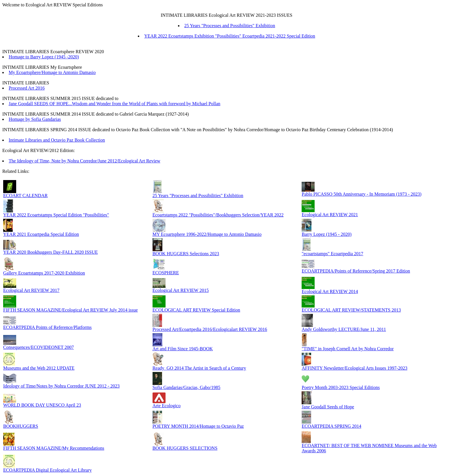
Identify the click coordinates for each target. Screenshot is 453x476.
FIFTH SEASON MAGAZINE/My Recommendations (54, 448)
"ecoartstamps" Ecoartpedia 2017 (332, 254)
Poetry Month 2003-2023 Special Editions (341, 387)
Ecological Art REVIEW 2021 (330, 215)
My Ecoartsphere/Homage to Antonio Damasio (52, 72)
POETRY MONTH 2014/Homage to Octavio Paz (198, 426)
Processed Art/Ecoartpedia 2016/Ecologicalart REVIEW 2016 (210, 329)
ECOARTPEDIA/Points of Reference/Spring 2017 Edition (356, 271)
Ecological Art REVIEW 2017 (31, 290)
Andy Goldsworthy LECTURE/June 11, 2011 (344, 329)
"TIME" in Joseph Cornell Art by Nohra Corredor (348, 349)
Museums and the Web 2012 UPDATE (39, 368)
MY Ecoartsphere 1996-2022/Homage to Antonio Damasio (207, 234)
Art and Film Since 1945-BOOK (183, 349)
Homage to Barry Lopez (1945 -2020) (44, 57)
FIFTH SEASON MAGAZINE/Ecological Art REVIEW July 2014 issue (70, 310)
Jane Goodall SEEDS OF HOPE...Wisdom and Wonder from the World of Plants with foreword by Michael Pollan (115, 104)
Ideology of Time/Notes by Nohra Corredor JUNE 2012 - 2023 (61, 386)
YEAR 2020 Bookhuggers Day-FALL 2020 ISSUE (51, 252)
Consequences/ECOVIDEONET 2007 (39, 347)
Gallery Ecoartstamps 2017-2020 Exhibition (44, 273)
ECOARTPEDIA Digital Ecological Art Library (48, 470)
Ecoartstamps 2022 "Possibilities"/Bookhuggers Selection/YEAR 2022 (218, 215)
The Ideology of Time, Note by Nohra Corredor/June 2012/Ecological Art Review (85, 161)
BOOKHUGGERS (21, 426)
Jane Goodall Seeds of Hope (328, 407)
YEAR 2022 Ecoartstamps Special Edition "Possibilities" (56, 215)
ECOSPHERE (166, 273)
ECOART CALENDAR (25, 196)
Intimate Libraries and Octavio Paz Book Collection (57, 140)
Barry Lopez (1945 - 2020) (326, 234)
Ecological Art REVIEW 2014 (330, 291)
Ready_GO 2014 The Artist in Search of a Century (199, 368)
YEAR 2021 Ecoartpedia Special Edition (41, 234)
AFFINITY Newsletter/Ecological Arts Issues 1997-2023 (354, 368)
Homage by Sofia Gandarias (35, 119)
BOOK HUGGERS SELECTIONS (185, 448)
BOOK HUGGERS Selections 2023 (186, 254)
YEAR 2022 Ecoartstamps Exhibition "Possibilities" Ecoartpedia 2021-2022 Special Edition (230, 36)
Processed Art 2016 (27, 88)
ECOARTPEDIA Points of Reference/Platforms (47, 327)
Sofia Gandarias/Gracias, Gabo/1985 (186, 387)
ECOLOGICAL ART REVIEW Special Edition (196, 310)
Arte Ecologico (167, 406)
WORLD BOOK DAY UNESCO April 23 (42, 405)
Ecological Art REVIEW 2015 (181, 290)
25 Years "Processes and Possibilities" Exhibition (230, 26)
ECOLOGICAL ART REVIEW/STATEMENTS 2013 (351, 310)
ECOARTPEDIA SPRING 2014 (331, 426)
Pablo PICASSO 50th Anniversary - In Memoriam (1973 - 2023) (362, 194)
